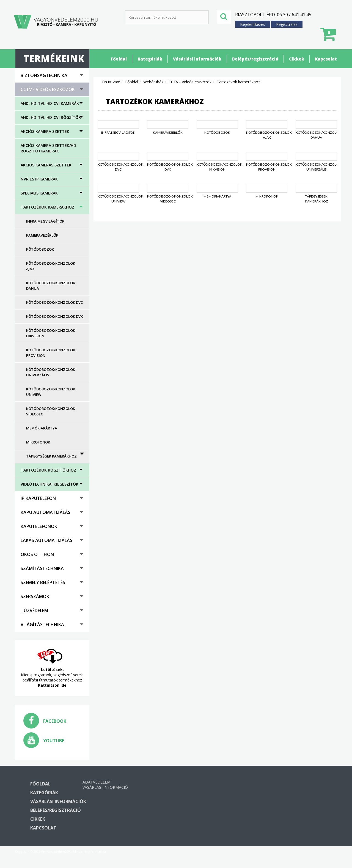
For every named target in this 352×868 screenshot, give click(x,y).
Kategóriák (150, 59)
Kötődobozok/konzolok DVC (54, 302)
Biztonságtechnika (44, 75)
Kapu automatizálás (46, 512)
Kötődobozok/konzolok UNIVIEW (51, 392)
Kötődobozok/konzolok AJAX (51, 266)
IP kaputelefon (38, 498)
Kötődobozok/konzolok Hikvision (51, 333)
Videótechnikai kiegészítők (50, 484)
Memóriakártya (42, 428)
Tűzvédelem (34, 610)
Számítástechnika (42, 568)
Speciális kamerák (39, 193)
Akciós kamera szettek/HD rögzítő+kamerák (48, 148)
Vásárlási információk (197, 59)
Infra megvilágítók (45, 221)
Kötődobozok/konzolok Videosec (51, 411)
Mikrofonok (38, 442)
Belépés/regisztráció (255, 59)
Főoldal (119, 59)
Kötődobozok (40, 249)
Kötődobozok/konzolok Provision (51, 353)
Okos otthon (37, 554)
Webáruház (153, 82)
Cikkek (297, 59)
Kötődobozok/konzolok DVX (54, 316)
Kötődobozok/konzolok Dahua (51, 286)
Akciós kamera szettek (45, 131)
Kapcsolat (326, 59)
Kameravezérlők (42, 235)
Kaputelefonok (39, 526)
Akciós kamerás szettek (46, 165)
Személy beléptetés (43, 582)
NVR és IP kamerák (39, 179)
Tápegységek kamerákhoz (51, 456)
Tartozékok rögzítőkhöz (48, 470)
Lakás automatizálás (46, 540)
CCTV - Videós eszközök (48, 89)
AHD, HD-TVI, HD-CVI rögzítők (51, 117)
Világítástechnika (42, 625)
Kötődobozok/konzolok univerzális (51, 372)
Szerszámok (35, 596)
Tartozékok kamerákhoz (47, 207)
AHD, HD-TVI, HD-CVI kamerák (50, 103)
